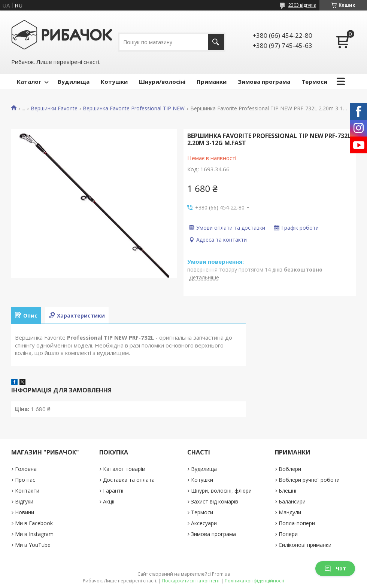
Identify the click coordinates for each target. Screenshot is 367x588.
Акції (109, 501)
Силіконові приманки (305, 545)
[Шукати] (216, 42)
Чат (335, 568)
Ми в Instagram (34, 534)
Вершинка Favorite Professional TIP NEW (134, 108)
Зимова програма (264, 82)
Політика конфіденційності (254, 581)
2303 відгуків (302, 5)
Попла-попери (297, 523)
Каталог (29, 82)
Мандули (290, 512)
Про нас (25, 480)
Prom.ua (221, 574)
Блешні (287, 491)
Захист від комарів (215, 501)
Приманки (212, 82)
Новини (25, 512)
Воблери (290, 469)
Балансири (292, 501)
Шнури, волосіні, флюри (221, 491)
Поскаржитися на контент (191, 581)
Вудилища (74, 82)
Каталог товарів (124, 469)
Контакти (27, 491)
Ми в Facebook (34, 523)
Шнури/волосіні (162, 82)
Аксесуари (204, 523)
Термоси (314, 82)
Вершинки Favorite (54, 108)
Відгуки (24, 501)
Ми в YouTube (33, 545)
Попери (288, 534)
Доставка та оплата (129, 480)
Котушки (114, 82)
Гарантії (113, 491)
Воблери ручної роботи (309, 480)
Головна (26, 469)
